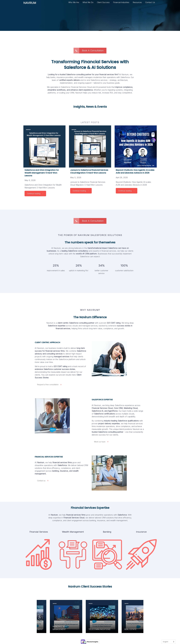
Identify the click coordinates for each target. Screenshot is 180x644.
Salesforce (62, 465)
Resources (137, 2)
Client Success (103, 2)
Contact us (43, 481)
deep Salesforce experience (122, 405)
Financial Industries (121, 2)
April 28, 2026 (122, 177)
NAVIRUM (30, 4)
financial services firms (76, 515)
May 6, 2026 (30, 180)
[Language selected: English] (168, 642)
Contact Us (150, 2)
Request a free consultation (49, 385)
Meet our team (101, 442)
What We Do (88, 2)
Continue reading (35, 194)
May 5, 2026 (76, 177)
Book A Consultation (89, 51)
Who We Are (74, 2)
